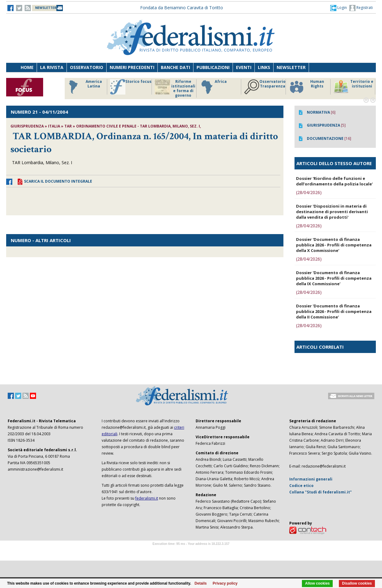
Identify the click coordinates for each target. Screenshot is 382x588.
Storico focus (131, 87)
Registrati (361, 8)
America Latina (84, 87)
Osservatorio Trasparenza (265, 87)
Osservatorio (87, 67)
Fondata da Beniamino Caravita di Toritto (182, 8)
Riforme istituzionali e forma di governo (175, 88)
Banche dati (175, 67)
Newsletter (291, 67)
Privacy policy (225, 583)
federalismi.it (147, 498)
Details (201, 583)
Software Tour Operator (191, 551)
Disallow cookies (357, 583)
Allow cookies (317, 583)
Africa (213, 87)
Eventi (244, 67)
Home (27, 67)
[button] (339, 8)
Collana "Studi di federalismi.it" (321, 492)
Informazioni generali (311, 479)
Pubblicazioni (213, 67)
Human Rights (306, 87)
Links (264, 67)
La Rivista (52, 67)
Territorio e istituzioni (353, 87)
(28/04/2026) (309, 192)
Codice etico (301, 486)
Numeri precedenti (132, 67)
